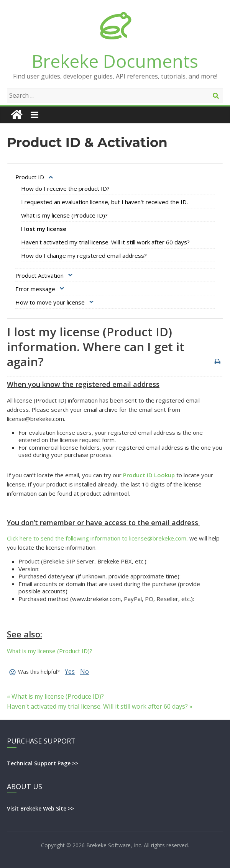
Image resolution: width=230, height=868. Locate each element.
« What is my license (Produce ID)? (55, 696)
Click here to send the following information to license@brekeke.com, (97, 538)
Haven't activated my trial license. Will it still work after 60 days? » (100, 706)
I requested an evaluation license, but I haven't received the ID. (104, 202)
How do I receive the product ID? (65, 188)
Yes (70, 671)
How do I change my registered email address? (84, 255)
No (85, 671)
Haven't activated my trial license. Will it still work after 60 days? (105, 242)
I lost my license (44, 229)
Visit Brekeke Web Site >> (40, 808)
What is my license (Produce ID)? (64, 215)
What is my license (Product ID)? (50, 651)
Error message (35, 289)
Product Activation (39, 275)
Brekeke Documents (115, 61)
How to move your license (50, 302)
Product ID (30, 177)
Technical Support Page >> (43, 763)
